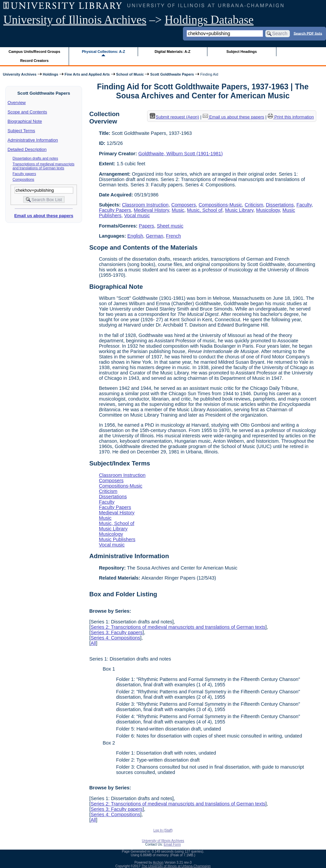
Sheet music (170, 226)
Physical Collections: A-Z (103, 52)
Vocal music (137, 215)
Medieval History (151, 210)
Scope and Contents (27, 112)
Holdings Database (209, 20)
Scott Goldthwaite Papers (172, 74)
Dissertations (280, 205)
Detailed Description (27, 149)
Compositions (24, 179)
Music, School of (205, 210)
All (93, 643)
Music (178, 210)
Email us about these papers (44, 216)
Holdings (51, 74)
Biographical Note (25, 121)
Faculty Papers (115, 210)
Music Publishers (117, 539)
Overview (17, 103)
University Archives (19, 74)
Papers (146, 226)
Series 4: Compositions (115, 638)
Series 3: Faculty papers (116, 632)
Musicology (268, 210)
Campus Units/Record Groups (35, 52)
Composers (184, 205)
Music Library (239, 210)
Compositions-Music (220, 205)
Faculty (304, 205)
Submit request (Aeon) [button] (175, 117)
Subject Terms (21, 131)
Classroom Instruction (145, 205)
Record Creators (34, 61)
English (135, 236)
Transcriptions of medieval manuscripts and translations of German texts (44, 166)
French (173, 236)
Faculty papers (24, 174)
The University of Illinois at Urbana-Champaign (176, 866)
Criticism (254, 205)
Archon (158, 862)
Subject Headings (242, 52)
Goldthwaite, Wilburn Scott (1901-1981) (181, 154)
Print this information (291, 117)
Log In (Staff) (163, 830)
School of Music (130, 74)
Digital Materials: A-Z (172, 52)
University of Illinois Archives (75, 20)
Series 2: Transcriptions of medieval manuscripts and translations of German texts (178, 627)
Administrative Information (33, 140)
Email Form (172, 844)
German (154, 236)
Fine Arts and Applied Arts (87, 74)
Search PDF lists (308, 33)
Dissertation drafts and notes (36, 158)
